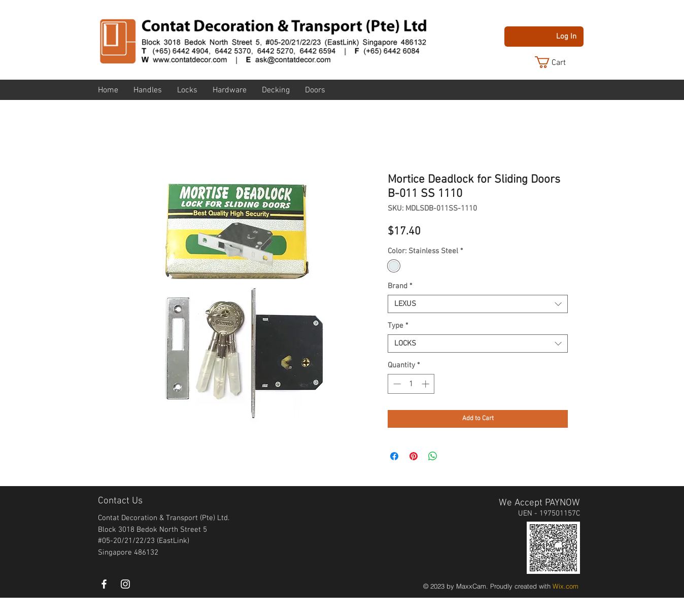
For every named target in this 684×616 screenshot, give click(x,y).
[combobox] (478, 304)
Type (398, 326)
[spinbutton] (411, 384)
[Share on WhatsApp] (433, 456)
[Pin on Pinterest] (414, 456)
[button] (558, 62)
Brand (400, 286)
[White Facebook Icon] (104, 584)
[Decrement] (396, 384)
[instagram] (125, 584)
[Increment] (426, 384)
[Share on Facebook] (394, 456)
